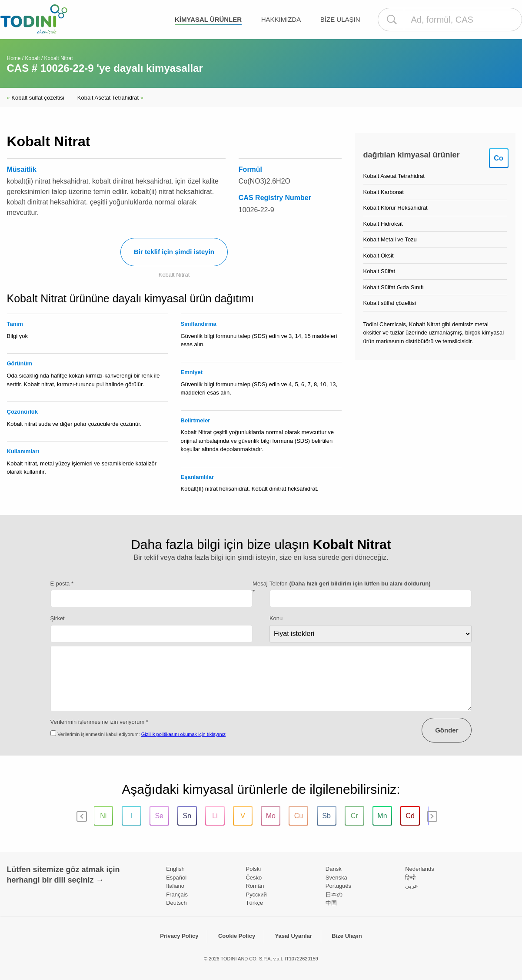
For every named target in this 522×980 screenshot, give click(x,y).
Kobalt (33, 58)
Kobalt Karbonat (384, 192)
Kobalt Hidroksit (383, 224)
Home (14, 58)
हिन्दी (410, 878)
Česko (254, 878)
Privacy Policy (179, 936)
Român (255, 886)
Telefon (350, 584)
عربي (412, 886)
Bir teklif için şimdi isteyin (174, 252)
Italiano (175, 886)
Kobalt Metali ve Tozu (390, 239)
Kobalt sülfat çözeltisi (36, 98)
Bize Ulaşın (340, 19)
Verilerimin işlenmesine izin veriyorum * (99, 722)
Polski (253, 869)
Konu (276, 618)
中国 (331, 903)
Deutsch (176, 903)
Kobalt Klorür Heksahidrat (396, 208)
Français (177, 895)
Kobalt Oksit (379, 256)
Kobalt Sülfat (379, 271)
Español (176, 878)
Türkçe (254, 903)
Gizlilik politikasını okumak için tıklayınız (183, 734)
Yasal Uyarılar (294, 936)
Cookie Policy (237, 936)
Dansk (334, 869)
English (175, 869)
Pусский (256, 895)
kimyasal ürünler (208, 19)
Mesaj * (260, 588)
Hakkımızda (281, 19)
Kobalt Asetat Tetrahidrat (110, 98)
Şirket (58, 618)
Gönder (447, 730)
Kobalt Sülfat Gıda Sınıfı (394, 287)
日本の (334, 895)
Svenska (336, 878)
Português (338, 886)
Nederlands (420, 869)
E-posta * (62, 584)
